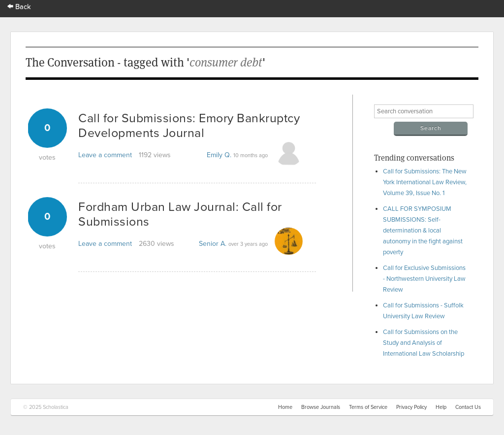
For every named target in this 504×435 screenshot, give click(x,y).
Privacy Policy (411, 407)
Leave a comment (105, 155)
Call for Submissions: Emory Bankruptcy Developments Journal (189, 126)
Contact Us (468, 407)
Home (285, 407)
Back (19, 7)
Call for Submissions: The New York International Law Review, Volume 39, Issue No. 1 (425, 182)
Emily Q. (219, 155)
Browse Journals (321, 407)
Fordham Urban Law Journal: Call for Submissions (180, 214)
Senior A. (213, 244)
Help (441, 407)
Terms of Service (368, 407)
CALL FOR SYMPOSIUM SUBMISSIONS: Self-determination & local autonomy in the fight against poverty (423, 231)
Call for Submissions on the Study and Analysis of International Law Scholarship (424, 343)
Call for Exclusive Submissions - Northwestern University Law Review (424, 279)
